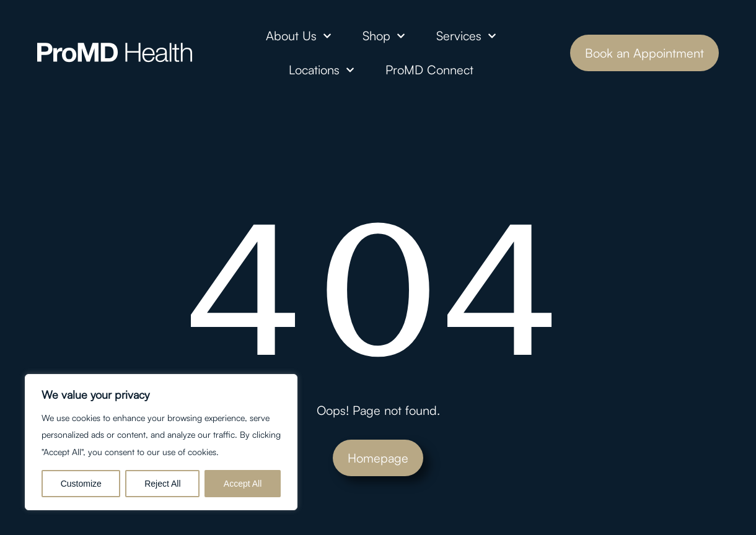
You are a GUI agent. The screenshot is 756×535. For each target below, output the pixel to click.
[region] (161, 442)
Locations (322, 70)
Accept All (243, 484)
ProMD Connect (429, 70)
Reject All (162, 484)
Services (466, 36)
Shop (384, 36)
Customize (81, 484)
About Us (299, 36)
